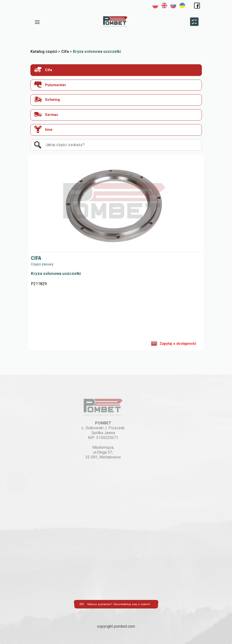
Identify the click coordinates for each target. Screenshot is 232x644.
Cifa (43, 70)
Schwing (47, 99)
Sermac (46, 114)
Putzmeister (50, 85)
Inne (43, 129)
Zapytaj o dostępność (174, 343)
